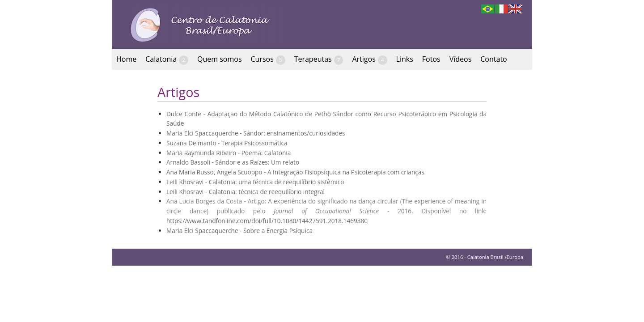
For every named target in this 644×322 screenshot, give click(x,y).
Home (126, 59)
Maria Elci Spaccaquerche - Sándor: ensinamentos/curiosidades (256, 133)
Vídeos (461, 59)
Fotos (431, 59)
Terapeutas (319, 59)
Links (405, 59)
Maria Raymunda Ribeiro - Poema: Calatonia (229, 153)
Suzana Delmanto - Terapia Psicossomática (227, 143)
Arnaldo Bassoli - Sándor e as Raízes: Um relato (233, 162)
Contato (494, 59)
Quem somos (220, 59)
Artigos (369, 59)
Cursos (268, 59)
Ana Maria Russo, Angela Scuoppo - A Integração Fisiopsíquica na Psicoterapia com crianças (295, 172)
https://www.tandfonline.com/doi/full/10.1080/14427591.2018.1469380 (267, 221)
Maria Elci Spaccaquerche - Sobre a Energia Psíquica (239, 231)
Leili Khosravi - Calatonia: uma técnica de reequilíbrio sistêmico (255, 182)
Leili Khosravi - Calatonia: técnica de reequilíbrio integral (246, 192)
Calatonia (167, 59)
